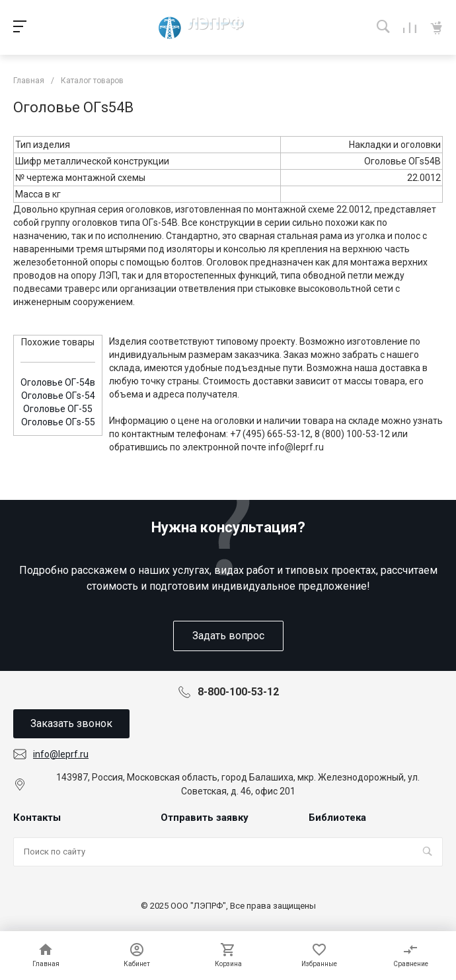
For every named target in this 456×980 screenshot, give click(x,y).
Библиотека (337, 818)
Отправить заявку (205, 818)
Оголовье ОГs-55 (58, 422)
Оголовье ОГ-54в (58, 382)
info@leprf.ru (61, 754)
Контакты (37, 818)
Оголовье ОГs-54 (58, 396)
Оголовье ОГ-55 (58, 409)
